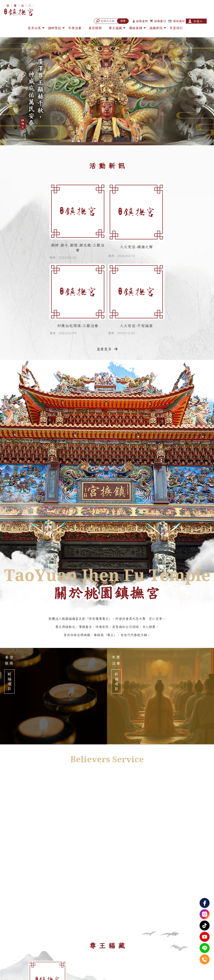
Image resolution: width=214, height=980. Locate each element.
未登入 (198, 21)
